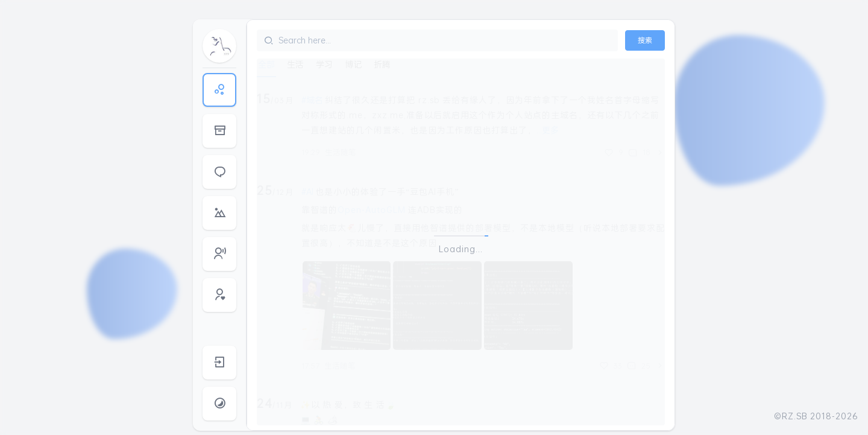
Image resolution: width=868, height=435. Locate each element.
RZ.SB (795, 416)
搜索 (645, 40)
